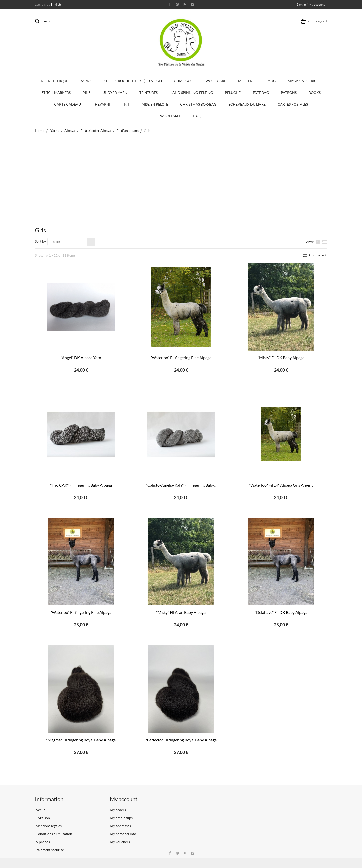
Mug (272, 81)
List (325, 242)
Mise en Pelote (155, 104)
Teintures (148, 92)
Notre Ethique (54, 81)
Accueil (41, 810)
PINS (86, 92)
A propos (42, 842)
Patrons (289, 92)
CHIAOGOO (184, 81)
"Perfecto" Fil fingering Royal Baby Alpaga (181, 740)
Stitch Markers (56, 92)
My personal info (123, 834)
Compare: (318, 255)
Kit (127, 104)
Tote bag (261, 92)
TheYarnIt (102, 104)
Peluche (233, 92)
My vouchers (120, 842)
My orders (118, 810)
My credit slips (121, 818)
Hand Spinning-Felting (191, 92)
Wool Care (216, 81)
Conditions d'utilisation (53, 834)
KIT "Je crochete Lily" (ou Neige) (133, 81)
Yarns (86, 81)
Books (315, 92)
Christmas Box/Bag (198, 104)
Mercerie (247, 81)
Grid (318, 242)
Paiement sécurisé (49, 850)
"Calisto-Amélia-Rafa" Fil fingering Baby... (181, 485)
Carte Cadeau (67, 104)
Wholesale (170, 116)
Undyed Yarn (115, 92)
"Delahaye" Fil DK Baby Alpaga (281, 612)
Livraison (42, 818)
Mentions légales (48, 826)
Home (40, 131)
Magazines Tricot (304, 81)
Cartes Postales (293, 104)
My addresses (120, 826)
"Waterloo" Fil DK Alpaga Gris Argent (281, 485)
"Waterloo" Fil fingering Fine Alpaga (181, 358)
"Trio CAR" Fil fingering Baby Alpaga (81, 485)
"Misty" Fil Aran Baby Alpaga (181, 612)
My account (124, 799)
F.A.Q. (198, 116)
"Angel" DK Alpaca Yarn (81, 358)
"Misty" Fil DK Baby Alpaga (281, 358)
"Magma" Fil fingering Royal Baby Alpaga (81, 740)
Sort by (40, 241)
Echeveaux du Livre (247, 104)
